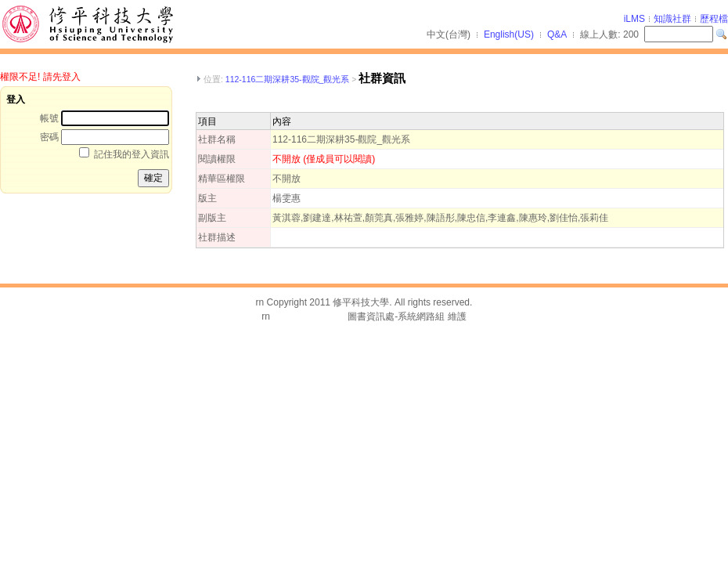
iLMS (634, 19)
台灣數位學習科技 (310, 316)
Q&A (557, 34)
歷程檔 (714, 19)
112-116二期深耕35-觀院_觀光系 (288, 79)
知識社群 (672, 19)
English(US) (509, 34)
